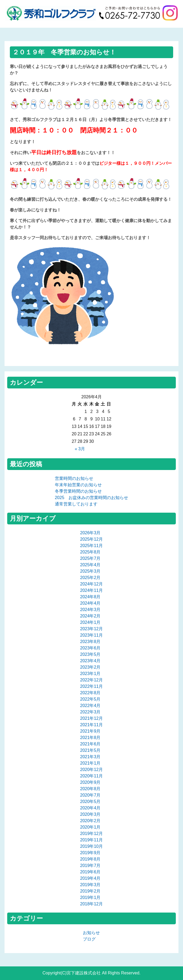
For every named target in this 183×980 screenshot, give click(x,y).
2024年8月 (90, 597)
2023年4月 (90, 661)
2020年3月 (90, 814)
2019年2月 (90, 891)
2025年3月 (90, 571)
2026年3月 (90, 533)
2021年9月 (90, 731)
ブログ (89, 939)
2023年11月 (91, 635)
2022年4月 (90, 706)
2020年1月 (90, 827)
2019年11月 (91, 840)
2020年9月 (90, 782)
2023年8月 (90, 642)
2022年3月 (90, 712)
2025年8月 (90, 552)
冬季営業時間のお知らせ (78, 491)
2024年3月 (90, 610)
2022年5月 (90, 699)
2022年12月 (91, 680)
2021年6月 (90, 744)
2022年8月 (90, 693)
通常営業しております (76, 504)
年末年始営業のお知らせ (78, 485)
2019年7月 (90, 865)
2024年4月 (90, 603)
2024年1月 (90, 622)
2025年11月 (91, 546)
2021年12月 (91, 718)
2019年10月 (91, 846)
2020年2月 (90, 821)
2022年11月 (91, 686)
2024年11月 (91, 590)
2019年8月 (90, 859)
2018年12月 (91, 904)
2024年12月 (91, 584)
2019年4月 (90, 878)
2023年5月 (90, 654)
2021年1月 (90, 763)
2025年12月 (91, 539)
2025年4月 (90, 565)
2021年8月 (90, 738)
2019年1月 (90, 897)
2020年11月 (91, 776)
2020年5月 (90, 802)
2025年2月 (90, 578)
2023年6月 (90, 648)
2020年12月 (91, 770)
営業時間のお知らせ (74, 478)
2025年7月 (90, 558)
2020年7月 (90, 795)
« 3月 (80, 449)
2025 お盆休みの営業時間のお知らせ (92, 498)
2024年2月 (90, 616)
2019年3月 (90, 885)
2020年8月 (90, 789)
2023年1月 (90, 674)
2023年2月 (90, 667)
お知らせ (91, 933)
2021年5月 (90, 750)
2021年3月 (90, 757)
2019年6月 (90, 872)
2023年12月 (91, 629)
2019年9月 (90, 853)
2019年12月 (91, 834)
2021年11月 (91, 725)
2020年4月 (90, 808)
